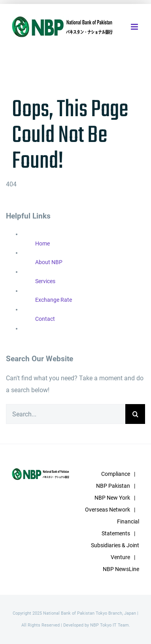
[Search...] (66, 414)
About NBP (49, 262)
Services (45, 281)
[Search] (135, 414)
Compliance (116, 474)
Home (42, 243)
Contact (45, 319)
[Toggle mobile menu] (135, 27)
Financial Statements (120, 527)
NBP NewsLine (121, 569)
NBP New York (112, 498)
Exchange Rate (54, 300)
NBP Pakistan (113, 486)
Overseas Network (108, 510)
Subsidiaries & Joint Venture (115, 551)
